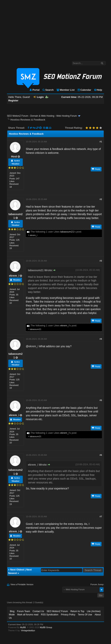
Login (39, 97)
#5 (101, 400)
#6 (101, 455)
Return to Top (77, 611)
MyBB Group (46, 627)
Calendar (84, 90)
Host (14, 157)
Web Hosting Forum (67, 116)
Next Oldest (17, 570)
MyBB (23, 627)
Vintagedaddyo (28, 630)
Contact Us (38, 611)
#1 (101, 142)
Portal (34, 90)
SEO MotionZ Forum (18, 116)
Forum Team (23, 611)
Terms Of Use (85, 615)
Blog (12, 611)
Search (48, 90)
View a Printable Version (22, 584)
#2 (101, 199)
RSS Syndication (50, 615)
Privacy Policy (68, 615)
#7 (101, 517)
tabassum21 (67, 232)
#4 (101, 339)
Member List (65, 90)
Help (98, 90)
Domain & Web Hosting (42, 116)
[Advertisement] (56, 29)
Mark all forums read (28, 615)
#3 (101, 261)
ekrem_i (33, 235)
